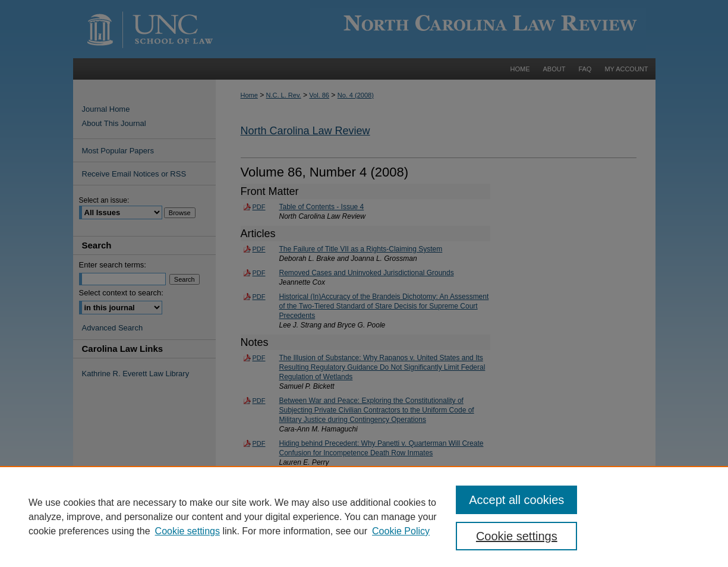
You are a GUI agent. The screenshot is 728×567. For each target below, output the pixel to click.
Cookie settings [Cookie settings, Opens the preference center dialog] (517, 536)
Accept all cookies (516, 500)
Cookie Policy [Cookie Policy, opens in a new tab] (401, 531)
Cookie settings (187, 531)
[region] (364, 516)
